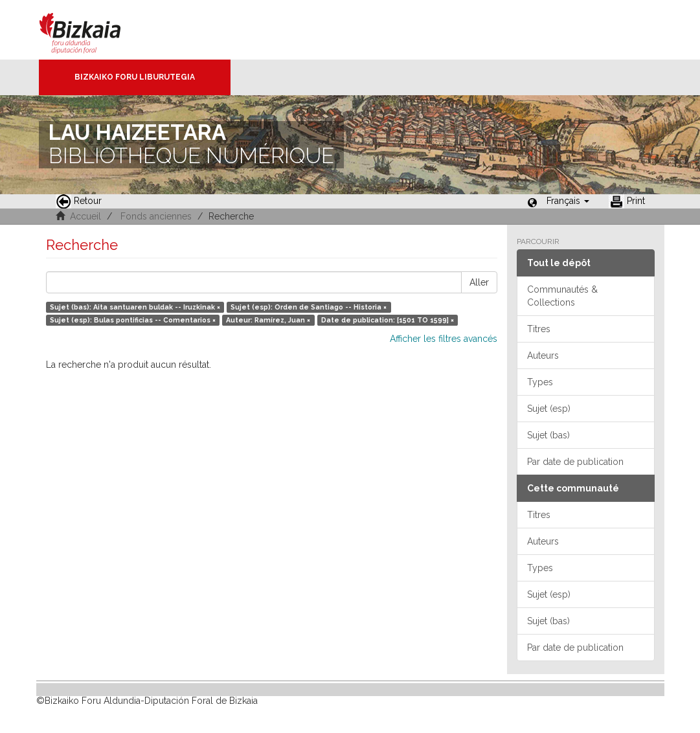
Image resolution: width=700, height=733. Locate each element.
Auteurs (543, 355)
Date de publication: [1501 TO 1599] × (388, 320)
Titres (539, 329)
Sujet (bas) (548, 435)
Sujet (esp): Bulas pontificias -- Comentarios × (133, 320)
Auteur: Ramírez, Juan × (268, 320)
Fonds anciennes (156, 216)
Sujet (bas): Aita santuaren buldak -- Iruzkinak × (135, 307)
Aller (479, 282)
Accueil (85, 216)
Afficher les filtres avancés (444, 339)
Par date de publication (575, 462)
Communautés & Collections (562, 296)
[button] (568, 201)
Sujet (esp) (549, 409)
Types (540, 382)
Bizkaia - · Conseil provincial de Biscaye (94, 30)
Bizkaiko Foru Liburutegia (135, 77)
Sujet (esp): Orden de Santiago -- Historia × (309, 307)
